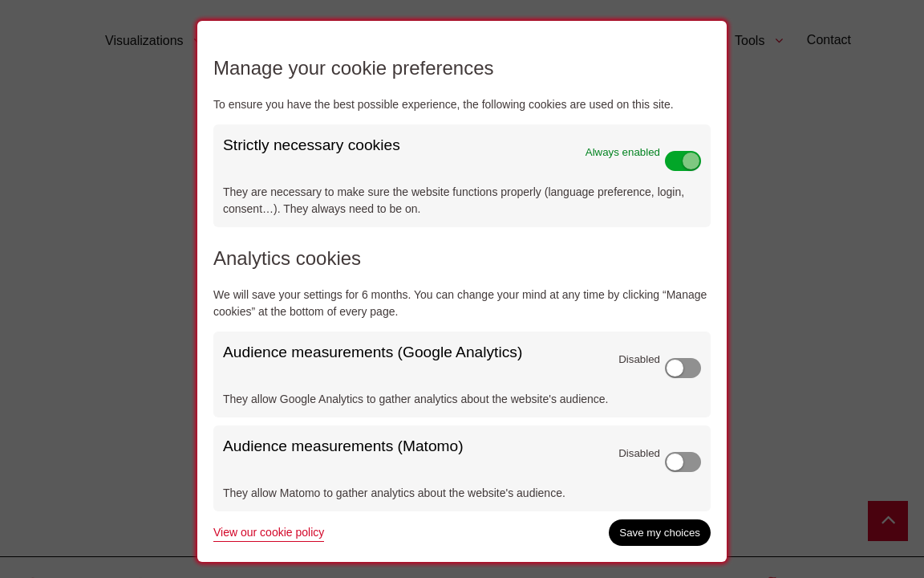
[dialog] (462, 291)
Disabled (639, 359)
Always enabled (623, 152)
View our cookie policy (269, 532)
